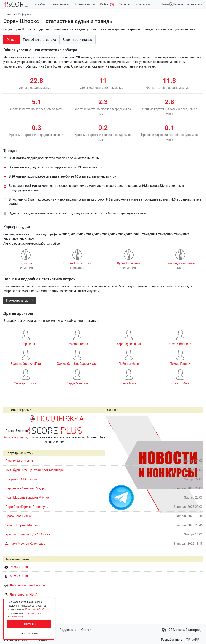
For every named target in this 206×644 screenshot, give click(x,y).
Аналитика (61, 4)
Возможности (85, 4)
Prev (111, 464)
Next (197, 464)
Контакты (143, 4)
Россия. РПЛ (16, 567)
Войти (166, 4)
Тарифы (125, 4)
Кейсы (107, 4)
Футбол (40, 4)
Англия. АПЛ (16, 576)
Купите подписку (15, 437)
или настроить (29, 633)
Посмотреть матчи (20, 301)
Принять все (29, 624)
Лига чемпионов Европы (25, 585)
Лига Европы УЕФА (21, 594)
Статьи (86, 630)
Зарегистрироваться (188, 4)
